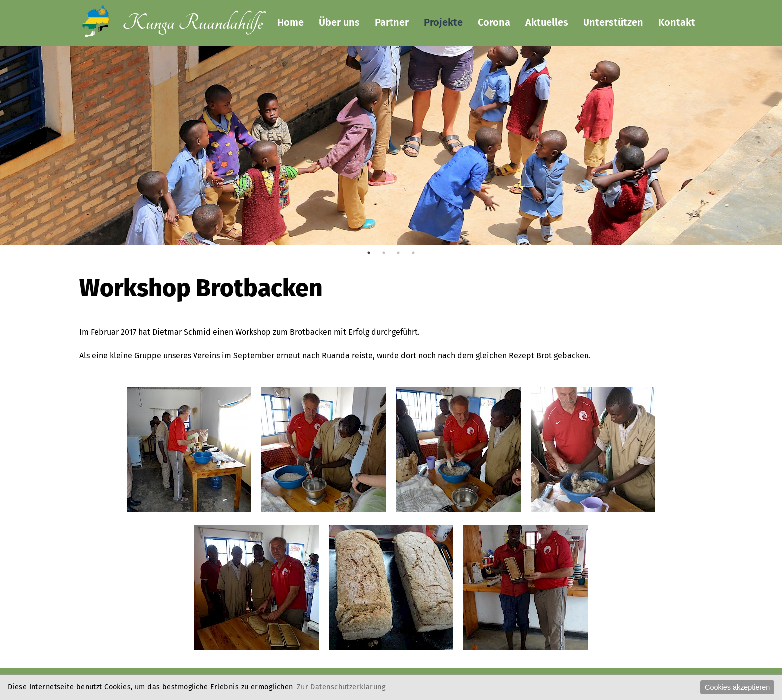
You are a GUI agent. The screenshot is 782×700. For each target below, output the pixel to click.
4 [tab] (413, 253)
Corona (494, 22)
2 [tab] (384, 253)
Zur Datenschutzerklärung (341, 687)
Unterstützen (613, 22)
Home (291, 22)
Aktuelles (547, 22)
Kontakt (677, 22)
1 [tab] (369, 253)
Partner (392, 22)
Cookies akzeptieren (737, 687)
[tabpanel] (391, 222)
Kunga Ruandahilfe (193, 23)
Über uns (339, 22)
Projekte (443, 22)
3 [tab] (398, 253)
